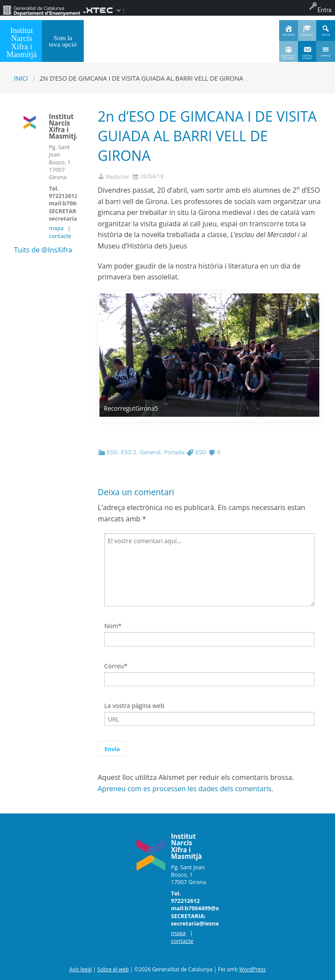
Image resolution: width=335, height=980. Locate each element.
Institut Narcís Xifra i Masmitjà (22, 43)
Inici (21, 78)
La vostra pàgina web (134, 706)
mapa (56, 228)
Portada (174, 452)
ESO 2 (129, 452)
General (150, 452)
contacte (60, 236)
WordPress (252, 969)
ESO (112, 452)
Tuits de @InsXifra (43, 250)
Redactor (118, 177)
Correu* (116, 666)
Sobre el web (113, 969)
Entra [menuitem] (325, 10)
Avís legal (80, 969)
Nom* (113, 626)
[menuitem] (41, 10)
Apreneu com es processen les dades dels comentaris (185, 789)
